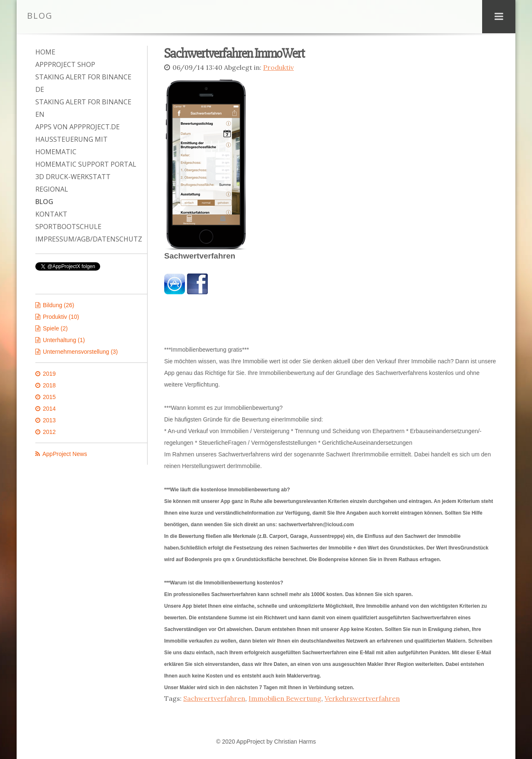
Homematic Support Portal (86, 164)
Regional (52, 189)
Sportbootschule (68, 227)
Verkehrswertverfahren (362, 697)
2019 (49, 374)
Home (45, 52)
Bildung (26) (59, 305)
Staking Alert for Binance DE (83, 83)
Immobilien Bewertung (285, 697)
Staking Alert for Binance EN (83, 108)
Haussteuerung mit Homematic (71, 145)
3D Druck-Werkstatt (73, 177)
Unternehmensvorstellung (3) (80, 352)
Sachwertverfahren (214, 697)
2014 (49, 409)
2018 (49, 385)
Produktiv (278, 67)
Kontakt (51, 214)
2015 (49, 397)
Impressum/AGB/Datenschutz (87, 239)
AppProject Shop (65, 64)
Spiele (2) (55, 328)
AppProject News (65, 454)
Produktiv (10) (61, 317)
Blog (44, 202)
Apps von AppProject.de (78, 127)
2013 (49, 420)
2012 (49, 432)
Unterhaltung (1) (64, 340)
